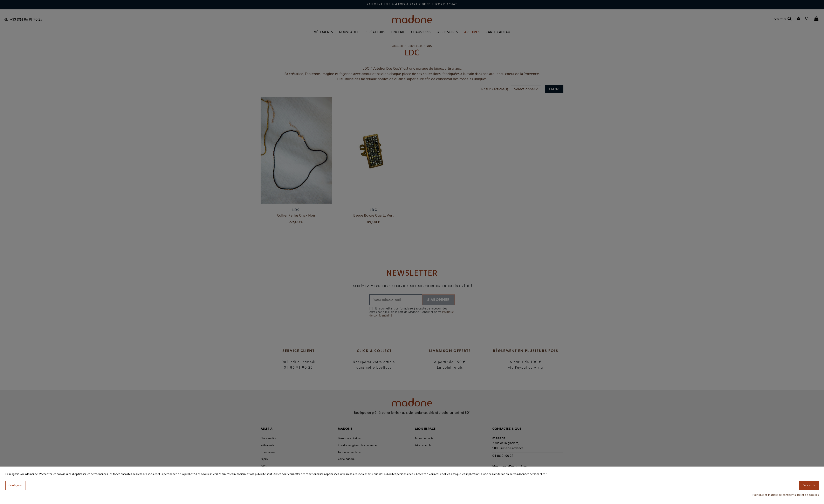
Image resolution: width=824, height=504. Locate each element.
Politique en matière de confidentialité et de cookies (786, 495)
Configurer (16, 485)
